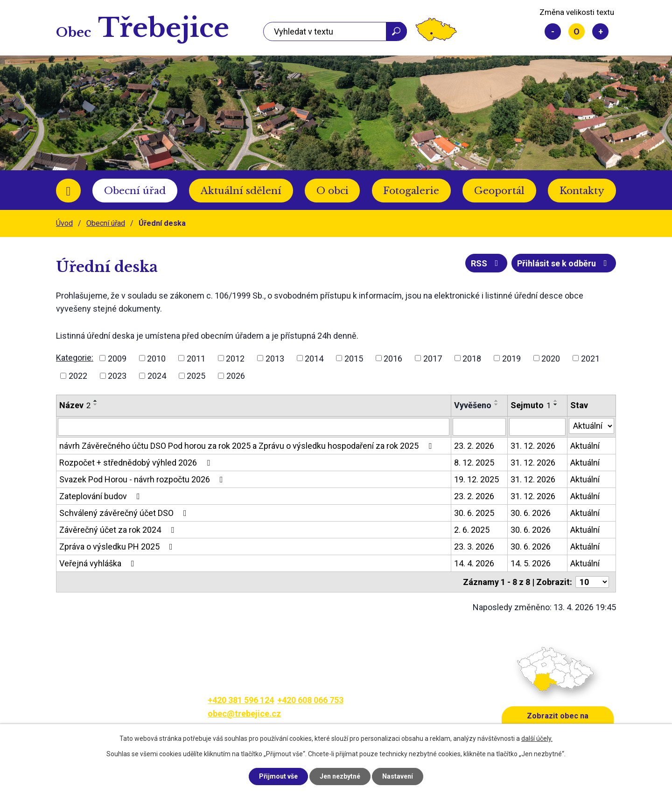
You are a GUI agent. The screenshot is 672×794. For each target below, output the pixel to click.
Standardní (577, 31)
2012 (235, 358)
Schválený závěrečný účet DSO (125, 513)
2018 (472, 358)
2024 (157, 376)
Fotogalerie (411, 191)
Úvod (68, 191)
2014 (314, 358)
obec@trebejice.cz (244, 714)
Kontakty (582, 191)
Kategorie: (75, 358)
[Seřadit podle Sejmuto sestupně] (556, 404)
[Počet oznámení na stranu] (592, 582)
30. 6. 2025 (474, 513)
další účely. (537, 738)
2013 (275, 358)
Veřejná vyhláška (99, 563)
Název (75, 405)
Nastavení (398, 776)
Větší (600, 31)
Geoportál (499, 191)
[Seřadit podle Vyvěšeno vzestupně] (497, 401)
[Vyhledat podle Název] (254, 427)
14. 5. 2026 (531, 563)
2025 (196, 376)
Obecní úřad (135, 191)
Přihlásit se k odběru (564, 263)
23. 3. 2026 (474, 547)
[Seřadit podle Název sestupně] (96, 404)
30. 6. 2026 (531, 513)
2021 (590, 358)
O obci (332, 191)
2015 (354, 358)
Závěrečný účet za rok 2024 (119, 530)
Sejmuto (531, 405)
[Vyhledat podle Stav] (591, 426)
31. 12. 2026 (533, 446)
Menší (553, 31)
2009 (117, 358)
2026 (236, 376)
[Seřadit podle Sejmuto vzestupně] (556, 401)
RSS (486, 263)
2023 (117, 376)
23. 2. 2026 (474, 446)
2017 (433, 358)
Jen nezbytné (340, 776)
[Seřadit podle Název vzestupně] (96, 401)
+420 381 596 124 (241, 700)
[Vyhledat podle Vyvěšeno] (479, 427)
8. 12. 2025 (474, 463)
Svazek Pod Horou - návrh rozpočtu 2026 (143, 479)
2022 (78, 376)
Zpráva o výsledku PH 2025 (118, 547)
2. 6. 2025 (472, 530)
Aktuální (585, 446)
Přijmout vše (278, 776)
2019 (511, 358)
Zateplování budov (101, 496)
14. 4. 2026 (474, 563)
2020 (551, 358)
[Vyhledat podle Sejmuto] (537, 427)
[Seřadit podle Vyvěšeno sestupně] (497, 404)
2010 (156, 358)
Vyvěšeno (473, 405)
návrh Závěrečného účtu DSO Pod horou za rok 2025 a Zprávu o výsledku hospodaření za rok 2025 (247, 446)
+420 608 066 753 (310, 700)
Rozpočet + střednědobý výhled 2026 (136, 463)
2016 (393, 358)
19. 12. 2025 (476, 479)
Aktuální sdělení (241, 191)
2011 (196, 358)
